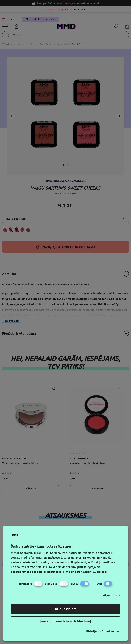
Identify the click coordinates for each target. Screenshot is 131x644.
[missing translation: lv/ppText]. (86, 572)
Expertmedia (110, 631)
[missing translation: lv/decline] (66, 621)
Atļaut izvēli (112, 595)
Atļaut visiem (65, 609)
